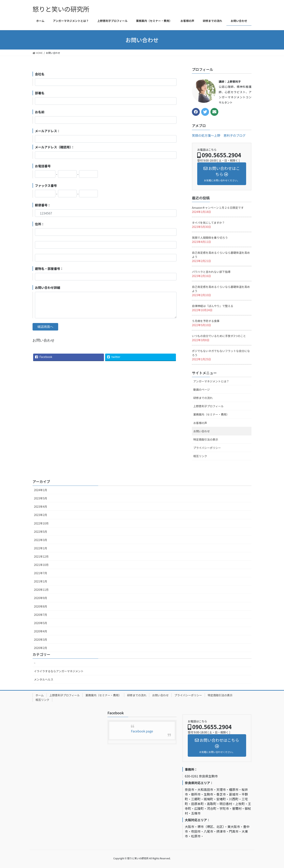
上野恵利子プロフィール (208, 406)
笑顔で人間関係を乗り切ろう (210, 238)
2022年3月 (41, 540)
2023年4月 (41, 507)
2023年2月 (41, 515)
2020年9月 (41, 598)
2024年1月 (41, 490)
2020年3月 (41, 640)
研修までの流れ (203, 398)
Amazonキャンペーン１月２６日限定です (218, 208)
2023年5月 (41, 498)
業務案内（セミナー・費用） (211, 414)
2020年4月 (41, 631)
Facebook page (142, 731)
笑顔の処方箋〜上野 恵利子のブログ (219, 135)
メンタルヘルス (44, 679)
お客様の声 (200, 423)
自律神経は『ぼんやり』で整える (213, 306)
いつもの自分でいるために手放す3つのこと (219, 336)
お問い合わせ (202, 431)
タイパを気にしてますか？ (208, 223)
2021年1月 (41, 581)
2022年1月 (41, 548)
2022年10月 (41, 523)
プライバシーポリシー (207, 448)
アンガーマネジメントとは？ (211, 381)
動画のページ (202, 390)
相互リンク (200, 456)
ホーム (40, 695)
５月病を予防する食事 (206, 321)
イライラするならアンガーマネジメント (59, 671)
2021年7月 (41, 573)
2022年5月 (41, 532)
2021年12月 (41, 556)
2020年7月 (41, 615)
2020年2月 (41, 648)
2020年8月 (41, 606)
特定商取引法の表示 (206, 439)
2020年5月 (41, 623)
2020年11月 (41, 590)
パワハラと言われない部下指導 (211, 272)
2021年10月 (41, 565)
